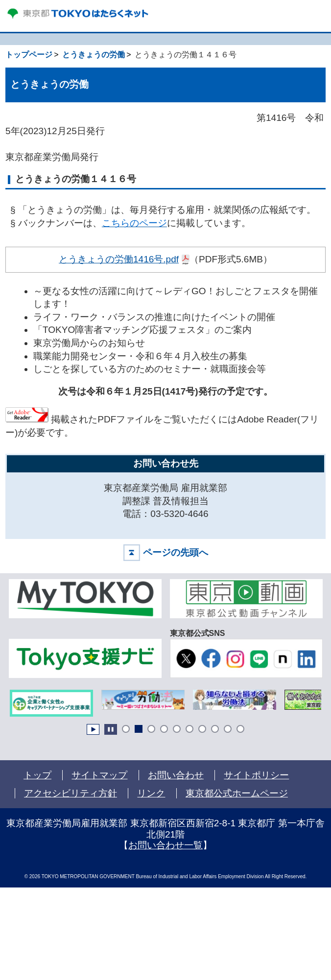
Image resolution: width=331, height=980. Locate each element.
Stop (111, 729)
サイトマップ (99, 775)
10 (240, 729)
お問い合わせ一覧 (165, 845)
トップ (37, 775)
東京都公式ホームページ (237, 793)
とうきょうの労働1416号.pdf (119, 258)
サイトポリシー (256, 775)
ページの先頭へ (176, 552)
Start (93, 729)
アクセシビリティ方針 (71, 793)
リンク (151, 793)
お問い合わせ (176, 775)
